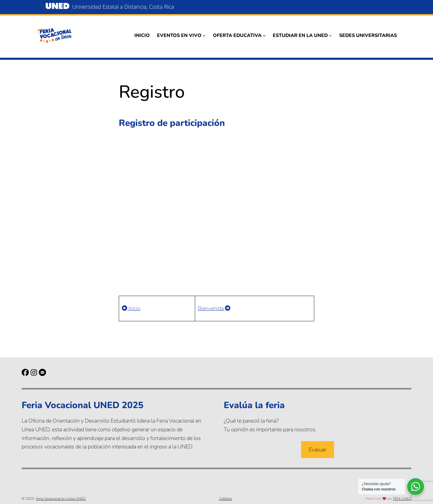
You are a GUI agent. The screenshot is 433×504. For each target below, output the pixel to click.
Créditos (226, 499)
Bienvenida (214, 308)
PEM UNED (402, 499)
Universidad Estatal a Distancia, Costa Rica (123, 7)
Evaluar (318, 450)
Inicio (131, 308)
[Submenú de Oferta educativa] (264, 35)
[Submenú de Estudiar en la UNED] (330, 35)
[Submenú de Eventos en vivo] (204, 35)
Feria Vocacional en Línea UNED (61, 499)
